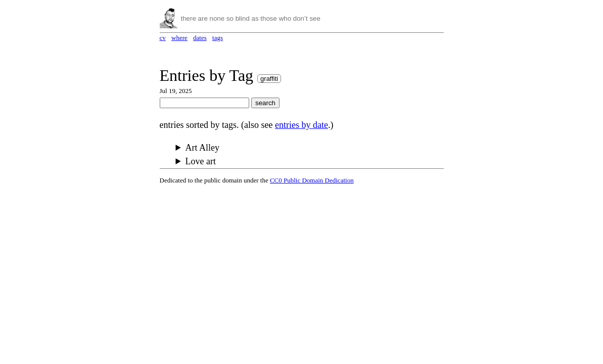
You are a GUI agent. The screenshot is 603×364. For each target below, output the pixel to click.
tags (218, 38)
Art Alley (203, 148)
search (265, 103)
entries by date (301, 125)
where (179, 38)
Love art (201, 161)
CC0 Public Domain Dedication (312, 180)
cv (163, 38)
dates (200, 38)
